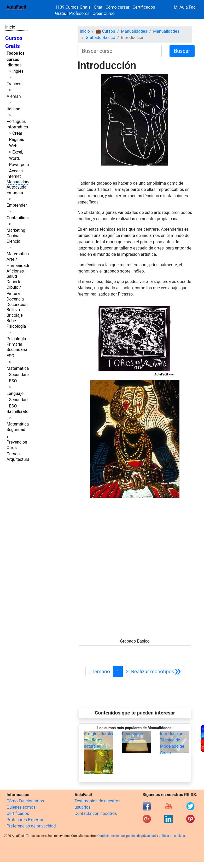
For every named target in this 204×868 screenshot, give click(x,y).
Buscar (182, 51)
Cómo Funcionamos (25, 801)
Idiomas (14, 65)
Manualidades (20, 182)
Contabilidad (18, 218)
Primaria (14, 344)
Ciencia (13, 241)
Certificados (18, 813)
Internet (14, 176)
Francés (14, 84)
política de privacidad (141, 836)
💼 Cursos (105, 31)
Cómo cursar (118, 7)
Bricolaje (15, 315)
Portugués (16, 121)
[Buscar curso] (120, 51)
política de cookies (172, 836)
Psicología (16, 326)
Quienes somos (21, 807)
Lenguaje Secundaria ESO (18, 400)
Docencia (15, 299)
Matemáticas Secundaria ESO (19, 375)
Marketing (16, 230)
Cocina (13, 236)
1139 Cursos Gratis (73, 7)
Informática (17, 127)
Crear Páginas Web (17, 140)
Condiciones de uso (111, 836)
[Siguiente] (153, 672)
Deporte (14, 282)
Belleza (13, 310)
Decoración (17, 305)
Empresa (15, 193)
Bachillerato (18, 412)
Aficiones (15, 271)
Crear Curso (103, 13)
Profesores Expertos (25, 820)
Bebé (11, 321)
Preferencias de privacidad (31, 826)
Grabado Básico (100, 38)
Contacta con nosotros (96, 813)
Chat (98, 7)
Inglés (18, 71)
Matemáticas (19, 254)
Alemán (14, 96)
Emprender (17, 205)
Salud (12, 276)
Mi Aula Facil (186, 7)
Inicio (10, 27)
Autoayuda (16, 187)
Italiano (13, 109)
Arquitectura (18, 459)
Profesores (79, 13)
